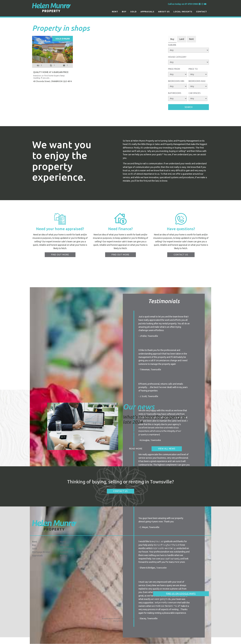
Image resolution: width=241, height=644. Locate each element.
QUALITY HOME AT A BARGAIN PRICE (51, 72)
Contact (201, 12)
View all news (167, 449)
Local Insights (183, 12)
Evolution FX (123, 621)
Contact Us (120, 491)
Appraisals (147, 12)
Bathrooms (175, 93)
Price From (174, 69)
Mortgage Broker (41, 552)
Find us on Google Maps (181, 594)
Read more (136, 449)
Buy (124, 12)
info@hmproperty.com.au (167, 603)
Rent (115, 12)
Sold (133, 12)
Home (63, 542)
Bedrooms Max (197, 81)
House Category (177, 57)
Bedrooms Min (176, 81)
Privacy (64, 556)
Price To (193, 69)
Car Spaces (195, 93)
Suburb (172, 45)
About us (164, 12)
